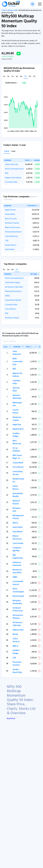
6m (21, 77)
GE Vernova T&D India (14, 287)
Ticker (4, 10)
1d (4, 77)
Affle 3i (15, 646)
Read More (11, 719)
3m (17, 77)
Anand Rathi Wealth (13, 300)
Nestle (15, 634)
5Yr (34, 77)
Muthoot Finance (12, 223)
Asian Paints (10, 249)
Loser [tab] (13, 151)
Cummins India (11, 182)
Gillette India (18, 630)
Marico (15, 523)
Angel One (17, 424)
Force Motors (10, 309)
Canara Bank (10, 214)
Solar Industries (12, 164)
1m (13, 77)
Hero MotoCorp (11, 236)
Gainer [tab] (7, 151)
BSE (7, 173)
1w (8, 77)
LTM (7, 241)
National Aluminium (13, 232)
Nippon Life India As (13, 178)
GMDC (8, 296)
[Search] (21, 341)
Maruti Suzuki (11, 219)
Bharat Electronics (13, 227)
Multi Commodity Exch (14, 169)
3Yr (30, 77)
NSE (16, 10)
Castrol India (18, 543)
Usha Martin (18, 532)
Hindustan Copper (13, 282)
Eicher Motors (11, 245)
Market (10, 10)
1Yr (26, 77)
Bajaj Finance (10, 210)
